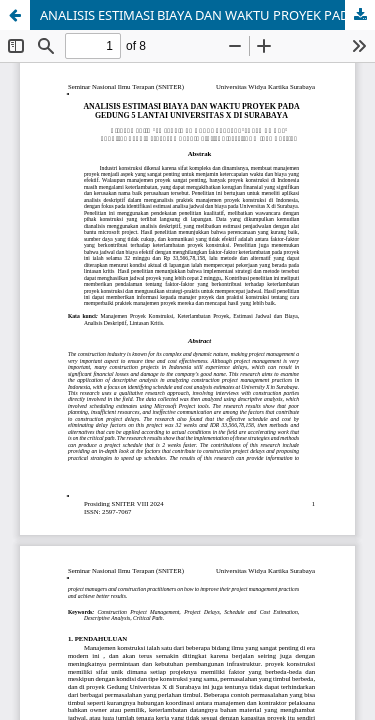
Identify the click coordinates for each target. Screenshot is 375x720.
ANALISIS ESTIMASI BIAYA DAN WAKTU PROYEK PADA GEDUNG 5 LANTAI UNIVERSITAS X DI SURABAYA (207, 15)
